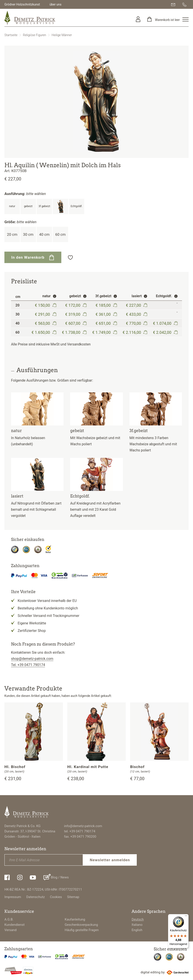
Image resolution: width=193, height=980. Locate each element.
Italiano (137, 925)
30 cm (28, 234)
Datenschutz (36, 897)
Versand (10, 930)
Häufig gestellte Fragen (82, 930)
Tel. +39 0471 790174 (28, 665)
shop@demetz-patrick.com (32, 659)
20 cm (12, 234)
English (137, 930)
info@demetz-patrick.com (83, 826)
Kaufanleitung (75, 919)
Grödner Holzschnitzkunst (22, 4)
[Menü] (186, 917)
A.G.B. (9, 919)
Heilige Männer (62, 35)
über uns (55, 4)
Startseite (11, 35)
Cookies (56, 897)
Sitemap (73, 897)
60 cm (60, 234)
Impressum (13, 897)
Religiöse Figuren (35, 35)
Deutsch (138, 919)
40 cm (44, 234)
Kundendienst (15, 925)
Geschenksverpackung (81, 925)
